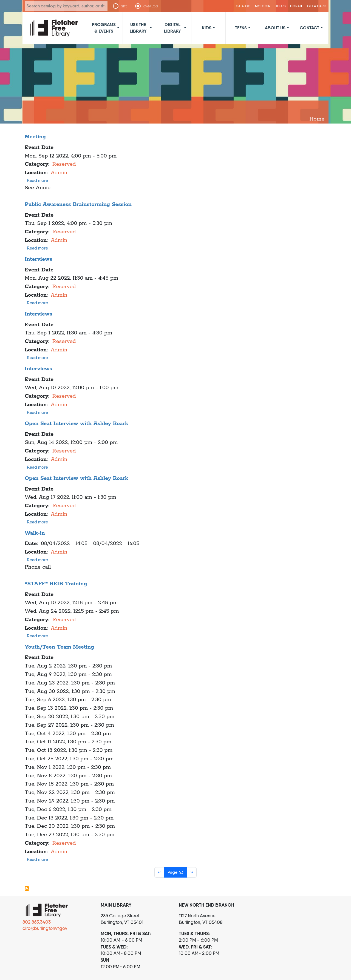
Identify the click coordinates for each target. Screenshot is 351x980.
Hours (280, 6)
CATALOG (151, 6)
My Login (263, 6)
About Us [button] (275, 28)
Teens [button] (241, 28)
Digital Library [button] (172, 28)
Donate (296, 6)
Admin (59, 173)
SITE (124, 6)
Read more (37, 180)
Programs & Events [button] (104, 28)
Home (317, 119)
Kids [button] (207, 28)
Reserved (64, 164)
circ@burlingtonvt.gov (45, 928)
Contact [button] (309, 28)
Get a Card (317, 6)
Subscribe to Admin (27, 889)
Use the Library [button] (138, 28)
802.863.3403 (37, 922)
